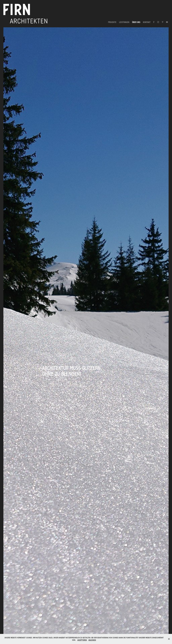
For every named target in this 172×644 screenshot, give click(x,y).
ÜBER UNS (136, 22)
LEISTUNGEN (124, 22)
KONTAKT (147, 22)
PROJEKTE (112, 22)
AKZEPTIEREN (82, 640)
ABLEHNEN (92, 640)
